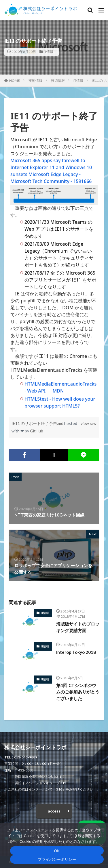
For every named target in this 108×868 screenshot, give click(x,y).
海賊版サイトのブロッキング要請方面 (78, 627)
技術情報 (35, 80)
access (54, 811)
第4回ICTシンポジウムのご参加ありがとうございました (78, 692)
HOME (15, 80)
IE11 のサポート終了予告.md (38, 423)
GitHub (37, 431)
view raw (89, 423)
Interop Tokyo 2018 (76, 652)
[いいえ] (101, 845)
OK (57, 851)
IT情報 (48, 52)
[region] (54, 260)
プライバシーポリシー (57, 859)
